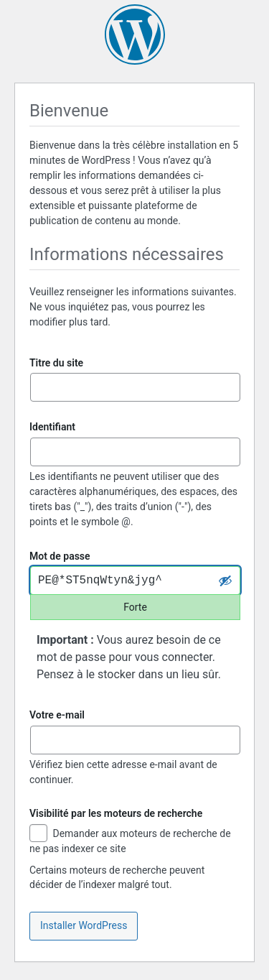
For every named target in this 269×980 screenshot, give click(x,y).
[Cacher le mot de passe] (225, 581)
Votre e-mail (57, 715)
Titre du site (56, 363)
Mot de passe (60, 556)
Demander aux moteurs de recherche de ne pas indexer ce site (130, 841)
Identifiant (52, 427)
